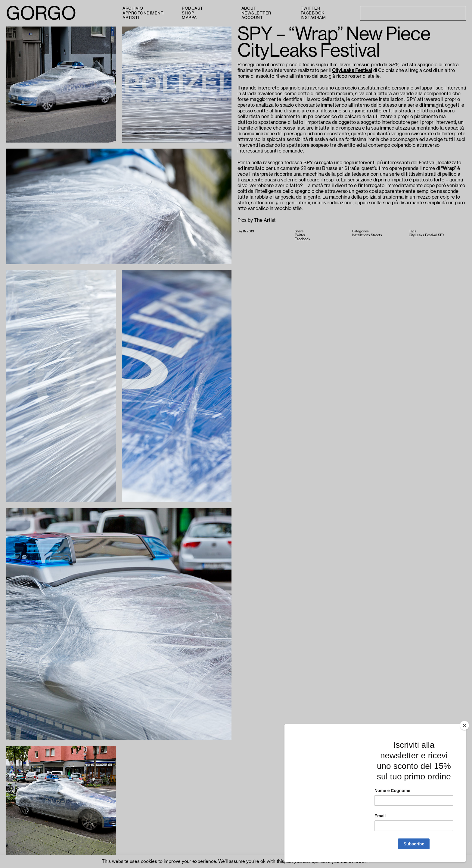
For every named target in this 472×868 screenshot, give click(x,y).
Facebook (313, 13)
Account (252, 18)
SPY (441, 235)
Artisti (131, 18)
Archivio (133, 8)
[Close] (464, 725)
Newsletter (256, 13)
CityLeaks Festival (352, 71)
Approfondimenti (144, 13)
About (249, 8)
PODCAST (193, 8)
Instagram (313, 18)
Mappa (189, 18)
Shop (188, 13)
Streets (376, 235)
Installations (361, 235)
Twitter (311, 8)
